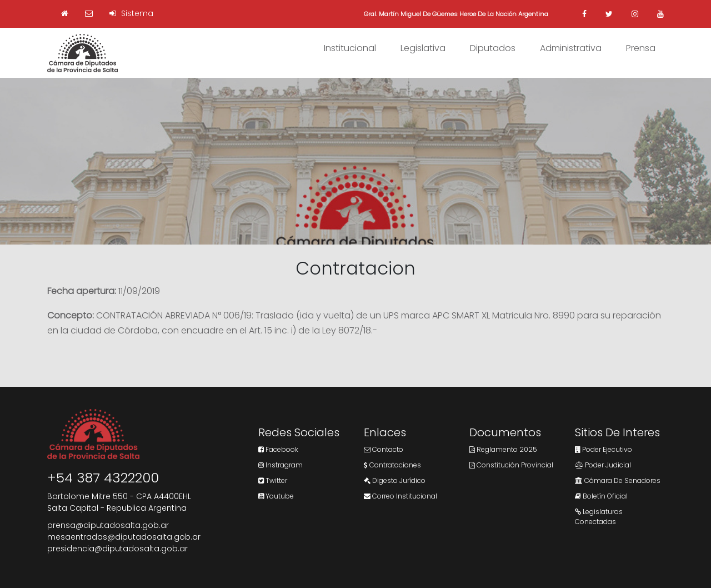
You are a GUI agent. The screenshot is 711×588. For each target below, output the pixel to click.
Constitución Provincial (511, 465)
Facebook (278, 449)
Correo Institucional (400, 496)
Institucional (350, 48)
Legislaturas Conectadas (599, 517)
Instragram (281, 465)
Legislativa (423, 48)
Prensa (641, 48)
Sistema (131, 13)
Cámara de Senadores (618, 480)
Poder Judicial (603, 465)
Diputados (493, 48)
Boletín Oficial (601, 496)
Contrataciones (392, 465)
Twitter (273, 480)
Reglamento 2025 (503, 449)
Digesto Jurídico (395, 480)
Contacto (384, 449)
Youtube (276, 496)
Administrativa (571, 48)
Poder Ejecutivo (604, 449)
